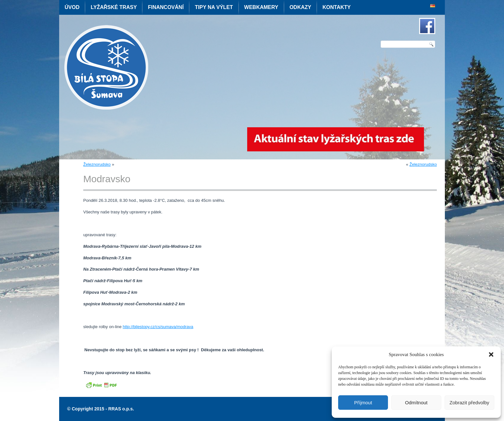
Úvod (72, 7)
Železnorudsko (97, 164)
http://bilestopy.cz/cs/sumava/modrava (158, 327)
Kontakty (337, 7)
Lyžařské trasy (114, 7)
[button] (491, 354)
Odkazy (301, 7)
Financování (166, 7)
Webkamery (261, 7)
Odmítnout (416, 403)
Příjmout (363, 403)
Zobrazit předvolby (469, 403)
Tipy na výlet (214, 7)
